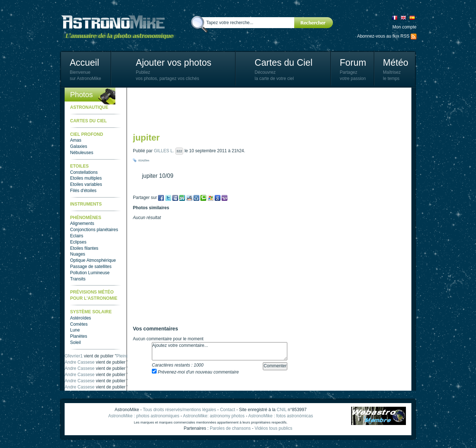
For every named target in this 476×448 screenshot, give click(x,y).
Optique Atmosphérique (93, 260)
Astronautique (89, 107)
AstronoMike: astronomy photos (214, 416)
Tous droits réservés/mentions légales (179, 410)
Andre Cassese (80, 362)
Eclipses (78, 242)
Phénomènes (86, 218)
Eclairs (77, 236)
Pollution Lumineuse (90, 273)
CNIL (282, 410)
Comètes (79, 324)
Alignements (82, 223)
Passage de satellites (91, 267)
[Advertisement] (266, 110)
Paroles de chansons (230, 428)
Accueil (85, 62)
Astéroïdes (80, 318)
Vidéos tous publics (273, 428)
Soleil (75, 342)
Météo (396, 62)
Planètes (79, 336)
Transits (78, 279)
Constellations (84, 172)
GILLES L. (164, 151)
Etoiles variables (86, 184)
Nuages (78, 254)
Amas (76, 140)
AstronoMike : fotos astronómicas (281, 416)
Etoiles (79, 166)
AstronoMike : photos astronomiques (144, 416)
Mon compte (404, 27)
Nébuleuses (82, 153)
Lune (75, 330)
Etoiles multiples (86, 178)
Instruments (86, 204)
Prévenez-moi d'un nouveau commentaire (195, 372)
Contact (228, 410)
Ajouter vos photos (174, 62)
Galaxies (79, 146)
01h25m (144, 160)
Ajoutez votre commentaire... (220, 351)
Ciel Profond (87, 134)
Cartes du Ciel (284, 62)
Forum (353, 62)
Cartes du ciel (89, 121)
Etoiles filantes (84, 248)
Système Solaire (91, 312)
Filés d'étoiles (83, 191)
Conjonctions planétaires (94, 230)
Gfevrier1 (74, 356)
